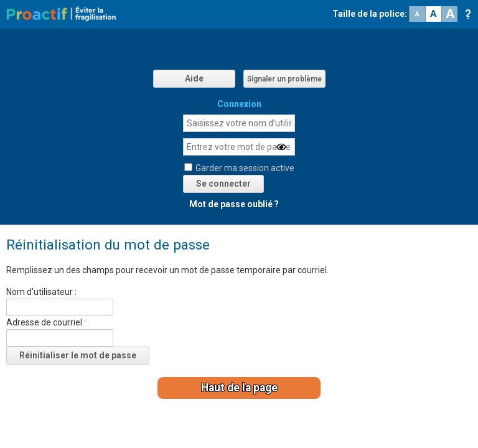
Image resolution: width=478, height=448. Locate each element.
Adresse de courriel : (46, 322)
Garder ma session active (245, 168)
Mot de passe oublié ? (234, 204)
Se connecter (223, 184)
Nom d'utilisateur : (41, 292)
